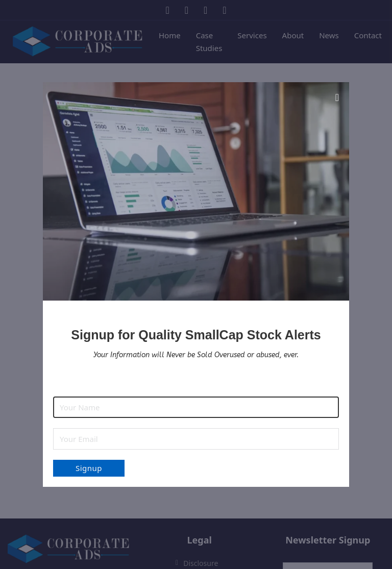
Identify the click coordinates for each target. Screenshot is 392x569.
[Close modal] (337, 97)
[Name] (196, 407)
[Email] (196, 439)
